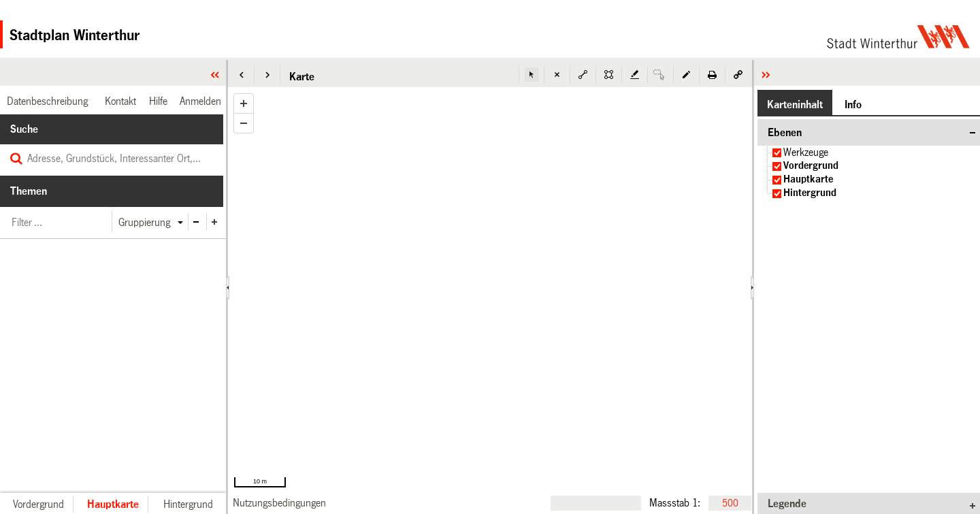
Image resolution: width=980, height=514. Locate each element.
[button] (242, 75)
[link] (279, 503)
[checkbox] (777, 153)
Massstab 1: (675, 502)
